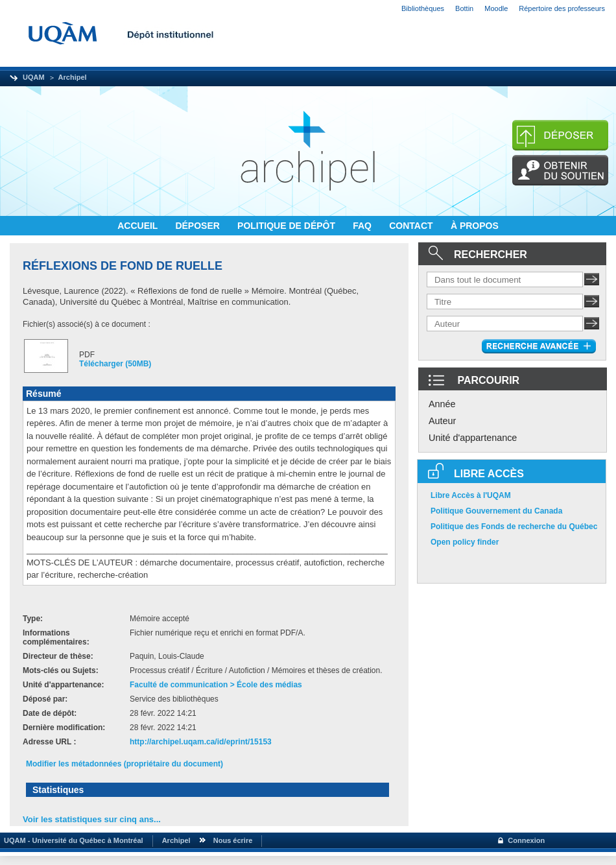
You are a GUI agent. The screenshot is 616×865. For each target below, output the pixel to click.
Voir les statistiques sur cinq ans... (92, 819)
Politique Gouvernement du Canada (496, 511)
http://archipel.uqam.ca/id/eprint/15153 (201, 742)
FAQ (363, 226)
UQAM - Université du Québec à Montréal (72, 840)
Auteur (442, 421)
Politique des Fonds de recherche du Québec (514, 527)
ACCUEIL (139, 226)
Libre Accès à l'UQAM (471, 495)
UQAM (34, 77)
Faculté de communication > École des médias (216, 685)
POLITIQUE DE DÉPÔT (288, 226)
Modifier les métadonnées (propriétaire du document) (124, 764)
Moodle (496, 8)
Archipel (73, 77)
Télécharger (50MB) (115, 364)
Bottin (464, 8)
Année (442, 404)
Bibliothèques (423, 8)
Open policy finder (465, 542)
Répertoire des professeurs (562, 8)
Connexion (526, 840)
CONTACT (412, 226)
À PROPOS (475, 226)
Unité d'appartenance (473, 438)
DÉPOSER (198, 226)
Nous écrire (233, 840)
